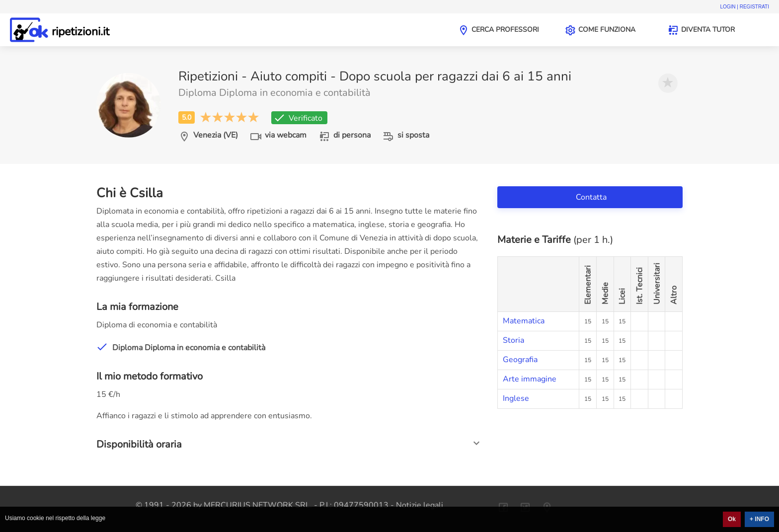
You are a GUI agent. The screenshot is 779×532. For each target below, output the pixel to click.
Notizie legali (420, 505)
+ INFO (759, 519)
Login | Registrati (744, 7)
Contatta (592, 197)
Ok (732, 519)
